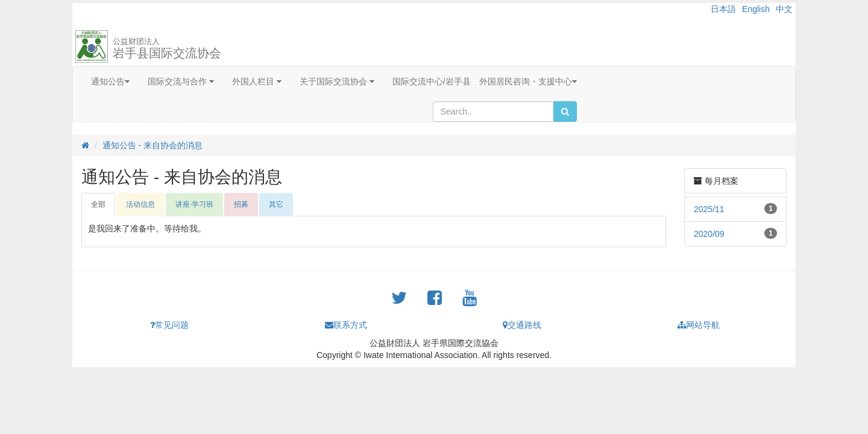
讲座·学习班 (194, 204)
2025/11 (709, 209)
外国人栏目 (257, 81)
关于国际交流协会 (337, 81)
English (756, 9)
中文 (784, 9)
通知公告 (110, 81)
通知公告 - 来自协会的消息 (153, 145)
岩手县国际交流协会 (167, 48)
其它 (276, 204)
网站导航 (699, 325)
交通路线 (522, 325)
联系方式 (346, 325)
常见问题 (169, 325)
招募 (241, 204)
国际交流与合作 (181, 81)
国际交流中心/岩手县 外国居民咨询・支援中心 (485, 81)
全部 (98, 204)
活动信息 (140, 204)
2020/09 (709, 234)
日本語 (723, 9)
